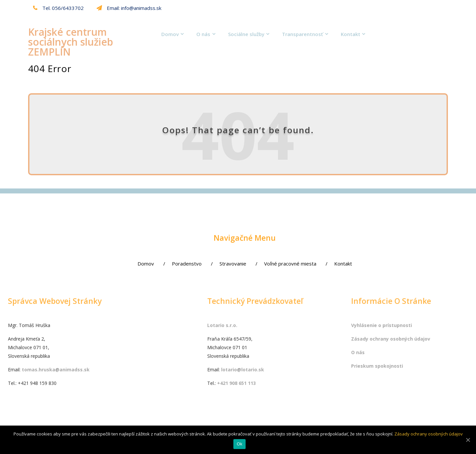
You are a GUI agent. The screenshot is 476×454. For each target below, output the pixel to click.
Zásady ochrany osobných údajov (429, 434)
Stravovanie (220, 264)
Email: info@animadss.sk (129, 8)
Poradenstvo (174, 264)
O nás (203, 34)
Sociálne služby (246, 34)
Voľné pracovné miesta (278, 264)
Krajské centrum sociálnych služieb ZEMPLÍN (71, 42)
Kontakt (351, 34)
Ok (239, 444)
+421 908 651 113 (287, 383)
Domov (170, 34)
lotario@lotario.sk (294, 370)
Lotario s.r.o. (273, 325)
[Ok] (468, 440)
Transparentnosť (302, 34)
